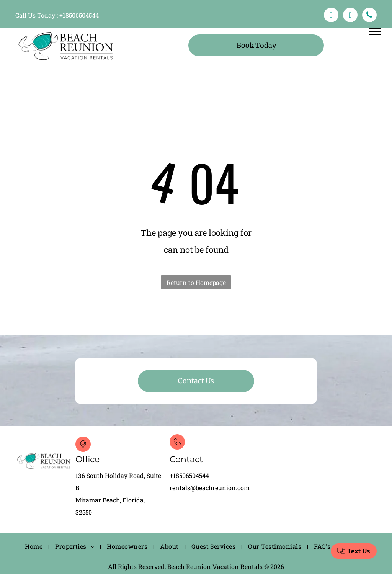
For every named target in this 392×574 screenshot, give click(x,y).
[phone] (369, 16)
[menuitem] (34, 547)
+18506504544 (79, 15)
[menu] (375, 32)
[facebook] (331, 16)
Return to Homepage (196, 282)
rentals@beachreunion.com (210, 488)
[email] (350, 16)
